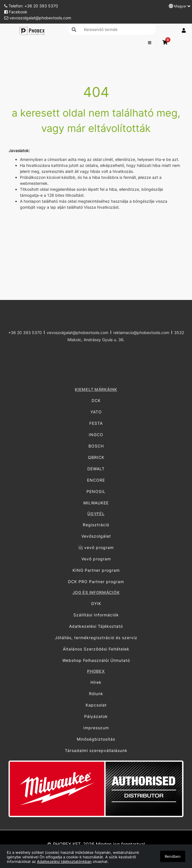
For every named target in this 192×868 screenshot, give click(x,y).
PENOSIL (96, 491)
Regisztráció (96, 525)
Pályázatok (96, 716)
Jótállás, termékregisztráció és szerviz (96, 638)
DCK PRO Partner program (96, 582)
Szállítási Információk (96, 615)
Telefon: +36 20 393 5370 (31, 6)
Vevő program (96, 559)
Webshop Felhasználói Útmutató (96, 660)
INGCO (96, 435)
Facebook (16, 12)
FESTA (96, 423)
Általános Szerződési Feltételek (96, 649)
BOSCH (96, 446)
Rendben (173, 856)
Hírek (96, 682)
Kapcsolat (96, 705)
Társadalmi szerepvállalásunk (96, 750)
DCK (96, 400)
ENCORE (96, 480)
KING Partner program (96, 570)
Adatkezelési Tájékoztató (96, 626)
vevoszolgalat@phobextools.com (38, 18)
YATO (96, 412)
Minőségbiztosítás (96, 739)
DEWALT (96, 469)
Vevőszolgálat (96, 536)
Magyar (179, 6)
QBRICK (96, 457)
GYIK (96, 603)
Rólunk (96, 694)
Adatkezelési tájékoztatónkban (64, 861)
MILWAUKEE (96, 503)
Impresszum (96, 728)
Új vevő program (96, 547)
